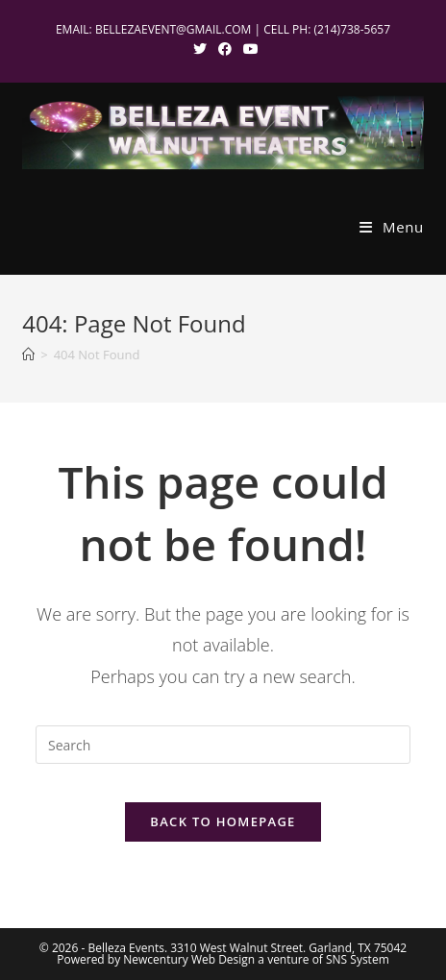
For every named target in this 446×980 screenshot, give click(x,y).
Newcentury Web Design (189, 959)
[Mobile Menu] (392, 227)
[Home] (28, 355)
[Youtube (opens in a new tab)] (248, 49)
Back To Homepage (223, 821)
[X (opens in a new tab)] (200, 49)
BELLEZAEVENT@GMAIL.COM (173, 29)
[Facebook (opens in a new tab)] (225, 49)
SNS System (358, 959)
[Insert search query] (223, 745)
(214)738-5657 (352, 29)
